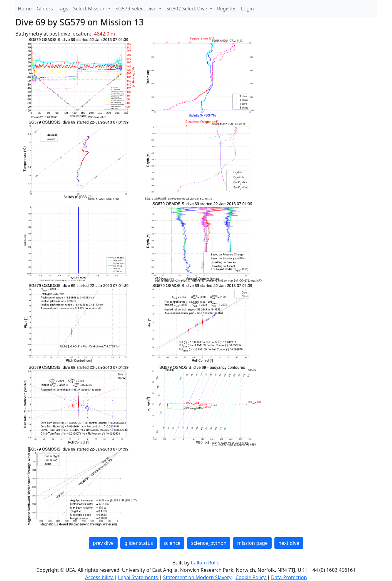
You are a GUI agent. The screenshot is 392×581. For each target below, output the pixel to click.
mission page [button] (252, 543)
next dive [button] (289, 543)
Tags (63, 9)
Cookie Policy (251, 577)
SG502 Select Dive (187, 9)
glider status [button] (139, 543)
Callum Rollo (205, 563)
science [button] (172, 543)
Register (227, 9)
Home (25, 9)
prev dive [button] (103, 543)
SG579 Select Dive (137, 9)
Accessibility (100, 577)
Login (247, 9)
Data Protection (289, 577)
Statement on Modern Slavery (197, 577)
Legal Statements (138, 577)
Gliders (45, 9)
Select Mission (90, 9)
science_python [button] (209, 543)
